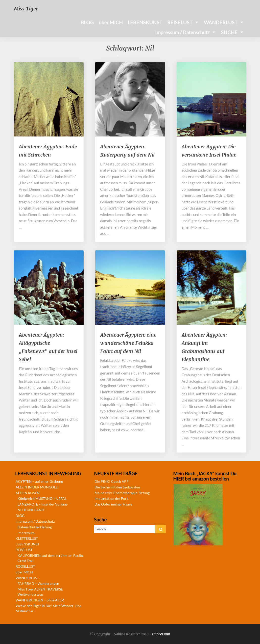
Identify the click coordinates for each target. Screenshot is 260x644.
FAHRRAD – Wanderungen (38, 583)
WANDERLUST (221, 22)
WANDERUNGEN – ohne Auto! (40, 600)
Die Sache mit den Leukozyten (117, 487)
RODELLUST (25, 566)
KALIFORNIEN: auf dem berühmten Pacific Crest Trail (51, 558)
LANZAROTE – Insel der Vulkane (43, 504)
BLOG (87, 22)
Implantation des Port (111, 498)
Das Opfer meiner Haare (113, 504)
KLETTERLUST (27, 538)
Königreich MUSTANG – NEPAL (42, 498)
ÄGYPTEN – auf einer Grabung (39, 481)
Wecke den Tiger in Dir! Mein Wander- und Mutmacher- (48, 608)
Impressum (26, 533)
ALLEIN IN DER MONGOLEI (37, 487)
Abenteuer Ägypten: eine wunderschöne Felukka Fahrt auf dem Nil (128, 343)
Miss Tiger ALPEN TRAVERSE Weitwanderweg (40, 592)
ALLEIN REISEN (28, 493)
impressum (161, 634)
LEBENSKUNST (145, 22)
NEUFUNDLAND (31, 510)
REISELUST (180, 22)
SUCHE (229, 32)
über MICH (111, 22)
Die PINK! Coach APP (112, 481)
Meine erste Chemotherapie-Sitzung (122, 493)
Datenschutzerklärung (35, 527)
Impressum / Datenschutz (182, 32)
